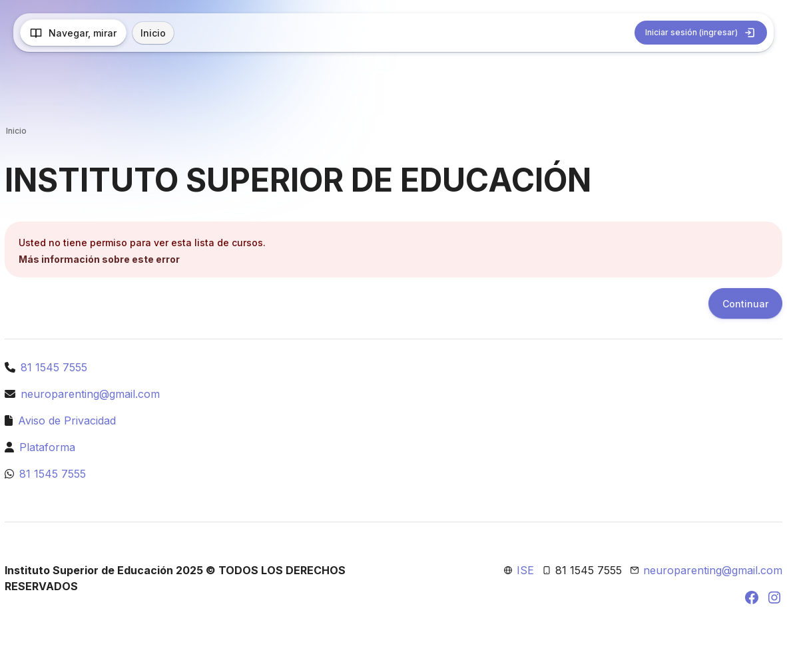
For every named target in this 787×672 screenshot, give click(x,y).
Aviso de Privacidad (67, 420)
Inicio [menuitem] (153, 33)
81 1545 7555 (54, 367)
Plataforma (47, 447)
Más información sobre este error (99, 259)
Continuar (745, 304)
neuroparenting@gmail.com (90, 394)
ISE (525, 570)
